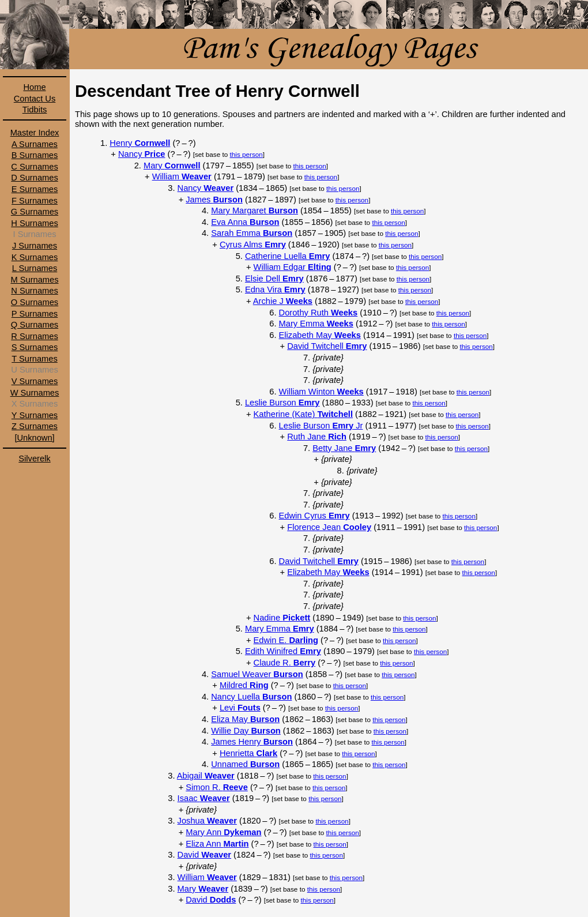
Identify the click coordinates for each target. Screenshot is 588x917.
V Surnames (35, 381)
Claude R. (285, 663)
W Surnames (35, 393)
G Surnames (35, 212)
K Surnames (35, 257)
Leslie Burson (282, 403)
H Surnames (34, 223)
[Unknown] (34, 438)
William (182, 176)
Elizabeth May (320, 335)
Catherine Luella (287, 256)
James (214, 200)
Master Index (35, 133)
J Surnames (35, 246)
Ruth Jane (317, 437)
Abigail (206, 776)
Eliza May (245, 719)
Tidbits (35, 110)
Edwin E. (286, 640)
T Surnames (35, 359)
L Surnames (35, 268)
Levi (240, 708)
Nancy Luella (251, 697)
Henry (140, 143)
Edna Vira (275, 290)
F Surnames (35, 201)
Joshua (207, 821)
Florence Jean (329, 527)
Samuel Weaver (257, 674)
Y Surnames (35, 415)
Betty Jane (344, 448)
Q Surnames (35, 325)
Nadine (282, 618)
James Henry (252, 742)
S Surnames (35, 347)
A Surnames (35, 144)
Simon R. (217, 787)
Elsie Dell (274, 279)
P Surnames (35, 314)
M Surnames (34, 280)
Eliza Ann (217, 844)
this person (246, 154)
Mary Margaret (255, 211)
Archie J (283, 301)
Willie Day (246, 731)
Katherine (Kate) (303, 414)
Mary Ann (223, 832)
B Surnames (35, 155)
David (204, 855)
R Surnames (34, 336)
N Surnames (34, 291)
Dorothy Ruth (318, 313)
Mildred (244, 685)
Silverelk (34, 458)
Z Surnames (35, 426)
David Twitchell (327, 346)
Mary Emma (316, 324)
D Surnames (34, 178)
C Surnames (34, 167)
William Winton (321, 392)
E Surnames (35, 189)
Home (34, 87)
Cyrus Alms (253, 245)
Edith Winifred (283, 651)
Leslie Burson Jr (321, 426)
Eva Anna (245, 222)
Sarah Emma (252, 233)
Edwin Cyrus (314, 516)
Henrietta (248, 753)
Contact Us (35, 99)
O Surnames (35, 302)
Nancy (142, 154)
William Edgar (293, 267)
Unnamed (245, 764)
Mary (172, 166)
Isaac (204, 798)
